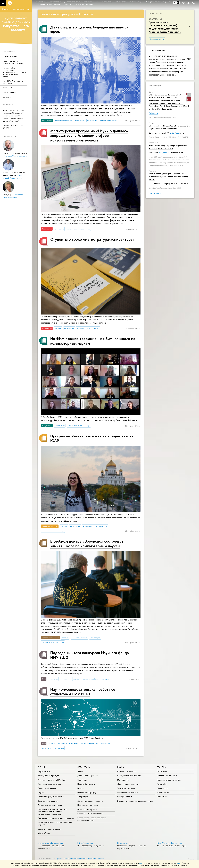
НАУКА (121, 767)
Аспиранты (7, 88)
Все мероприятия (157, 39)
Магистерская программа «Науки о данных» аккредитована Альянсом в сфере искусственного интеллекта (89, 135)
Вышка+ (81, 788)
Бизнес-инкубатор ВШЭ (87, 809)
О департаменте (10, 57)
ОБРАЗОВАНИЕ (84, 767)
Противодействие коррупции (50, 805)
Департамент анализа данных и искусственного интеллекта (16, 24)
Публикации (155, 86)
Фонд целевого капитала (48, 801)
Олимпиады (82, 780)
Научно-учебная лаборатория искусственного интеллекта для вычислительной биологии (14, 72)
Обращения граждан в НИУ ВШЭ (51, 797)
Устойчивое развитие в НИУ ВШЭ (52, 780)
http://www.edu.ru (125, 843)
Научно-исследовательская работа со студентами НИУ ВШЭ (83, 691)
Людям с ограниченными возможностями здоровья (55, 824)
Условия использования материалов (83, 859)
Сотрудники (8, 97)
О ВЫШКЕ (42, 767)
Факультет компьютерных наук (16, 9)
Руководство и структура (48, 776)
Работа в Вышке (44, 833)
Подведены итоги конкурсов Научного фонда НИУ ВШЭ (90, 655)
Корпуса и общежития (47, 788)
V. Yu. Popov (175, 133)
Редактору (191, 859)
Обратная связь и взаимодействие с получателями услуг (92, 819)
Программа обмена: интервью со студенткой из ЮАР (92, 438)
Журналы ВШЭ (163, 792)
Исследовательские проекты (129, 776)
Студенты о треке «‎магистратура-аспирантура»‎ (92, 239)
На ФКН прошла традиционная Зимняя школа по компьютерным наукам (93, 341)
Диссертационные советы (128, 784)
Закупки (41, 792)
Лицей (80, 771)
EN (178, 3)
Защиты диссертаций (126, 788)
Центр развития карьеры (88, 805)
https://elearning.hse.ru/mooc (169, 843)
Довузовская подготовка (88, 776)
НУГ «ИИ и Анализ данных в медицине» (14, 82)
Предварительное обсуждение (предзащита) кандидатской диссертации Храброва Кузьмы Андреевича (165, 27)
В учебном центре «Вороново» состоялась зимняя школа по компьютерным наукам (87, 543)
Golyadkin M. (164, 153)
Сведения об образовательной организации (56, 818)
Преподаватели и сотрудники (50, 784)
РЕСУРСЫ (162, 767)
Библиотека (162, 771)
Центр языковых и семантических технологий (14, 62)
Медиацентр (162, 788)
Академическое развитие (128, 792)
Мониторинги (123, 780)
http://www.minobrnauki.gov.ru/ (50, 843)
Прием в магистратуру (87, 792)
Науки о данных (9, 92)
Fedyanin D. (153, 113)
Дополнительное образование (90, 801)
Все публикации (155, 193)
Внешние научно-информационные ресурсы (135, 801)
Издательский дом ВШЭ (167, 776)
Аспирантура (83, 797)
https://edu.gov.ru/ (85, 843)
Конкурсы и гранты (125, 797)
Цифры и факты (44, 771)
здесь (141, 863)
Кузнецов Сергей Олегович (15, 156)
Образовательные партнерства (90, 814)
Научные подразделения (127, 771)
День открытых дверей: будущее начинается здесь (89, 29)
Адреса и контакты (62, 859)
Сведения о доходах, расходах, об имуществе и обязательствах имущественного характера (52, 812)
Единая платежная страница (49, 829)
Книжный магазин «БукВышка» (169, 780)
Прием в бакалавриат (86, 784)
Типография (162, 784)
